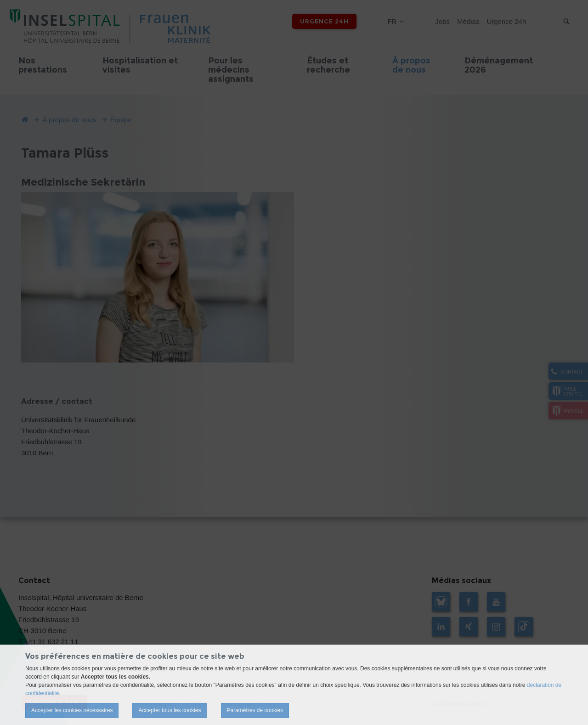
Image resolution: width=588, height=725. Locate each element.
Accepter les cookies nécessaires (72, 710)
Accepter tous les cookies (170, 710)
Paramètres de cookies (255, 710)
